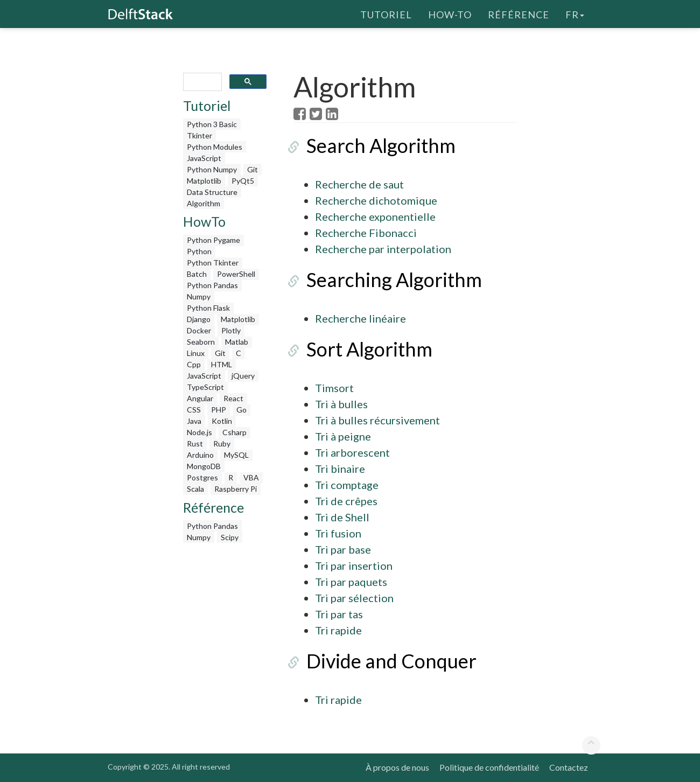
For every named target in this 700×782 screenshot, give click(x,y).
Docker (199, 330)
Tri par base (343, 549)
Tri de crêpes (346, 501)
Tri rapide (338, 630)
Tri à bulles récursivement (377, 420)
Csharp (234, 432)
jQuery (243, 376)
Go (241, 410)
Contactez (569, 767)
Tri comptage (347, 485)
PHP (219, 410)
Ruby (222, 444)
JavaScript (204, 158)
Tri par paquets (351, 582)
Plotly (231, 330)
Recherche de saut (359, 184)
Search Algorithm (368, 145)
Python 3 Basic (212, 124)
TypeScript (205, 387)
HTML (222, 364)
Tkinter (199, 135)
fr (575, 13)
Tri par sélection (354, 598)
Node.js (199, 432)
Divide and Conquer (379, 661)
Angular (200, 398)
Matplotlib (204, 181)
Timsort (334, 388)
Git (253, 169)
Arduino (200, 455)
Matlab (237, 342)
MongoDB (204, 466)
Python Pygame (213, 240)
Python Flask (208, 308)
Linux (196, 353)
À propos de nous (397, 767)
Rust (195, 444)
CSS (194, 410)
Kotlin (222, 421)
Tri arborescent (352, 452)
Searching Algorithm (381, 280)
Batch (197, 274)
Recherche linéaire (360, 318)
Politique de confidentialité (489, 767)
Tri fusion (338, 533)
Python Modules (215, 147)
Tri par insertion (354, 565)
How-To (450, 13)
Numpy (199, 296)
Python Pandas (212, 285)
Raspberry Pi (236, 489)
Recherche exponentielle (375, 217)
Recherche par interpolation (383, 249)
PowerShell (236, 274)
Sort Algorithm (356, 349)
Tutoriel (386, 13)
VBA (251, 477)
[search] (201, 82)
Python (199, 251)
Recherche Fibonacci (366, 233)
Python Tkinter (213, 263)
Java (194, 421)
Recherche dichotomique (376, 200)
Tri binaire (340, 469)
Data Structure (212, 192)
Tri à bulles (341, 404)
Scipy (230, 537)
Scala (195, 489)
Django (199, 319)
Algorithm (204, 203)
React (233, 398)
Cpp (194, 364)
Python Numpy (212, 169)
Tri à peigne (343, 436)
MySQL (236, 455)
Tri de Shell (342, 517)
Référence (519, 13)
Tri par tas (339, 614)
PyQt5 (243, 181)
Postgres (202, 477)
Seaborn (201, 342)
